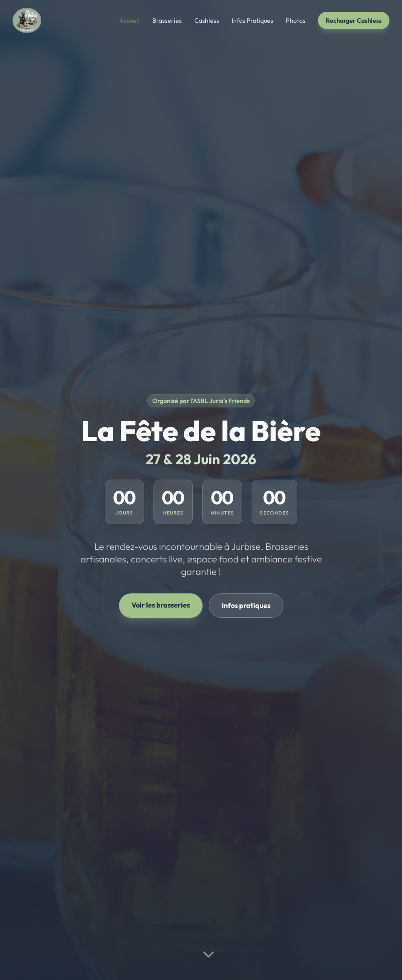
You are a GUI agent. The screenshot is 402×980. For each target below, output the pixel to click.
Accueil (130, 20)
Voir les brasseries (161, 605)
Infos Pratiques (252, 20)
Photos (296, 20)
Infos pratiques (246, 605)
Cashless (207, 20)
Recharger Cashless (354, 20)
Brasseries (167, 20)
